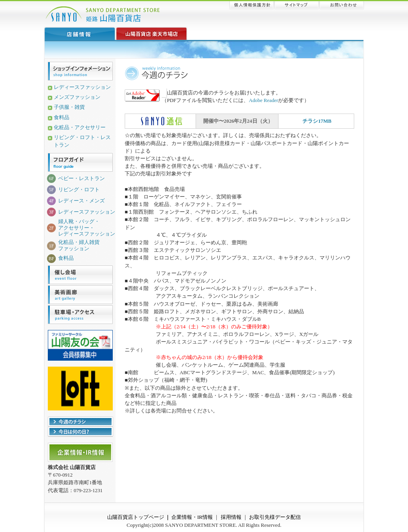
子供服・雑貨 (69, 107)
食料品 (62, 118)
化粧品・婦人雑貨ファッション (79, 245)
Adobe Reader (263, 100)
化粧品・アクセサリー (80, 128)
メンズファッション (77, 97)
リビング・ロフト (79, 190)
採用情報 (231, 517)
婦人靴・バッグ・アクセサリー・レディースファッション (87, 228)
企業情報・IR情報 (192, 517)
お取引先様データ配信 (275, 517)
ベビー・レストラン (81, 179)
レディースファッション (82, 87)
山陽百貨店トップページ (136, 517)
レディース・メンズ (81, 201)
